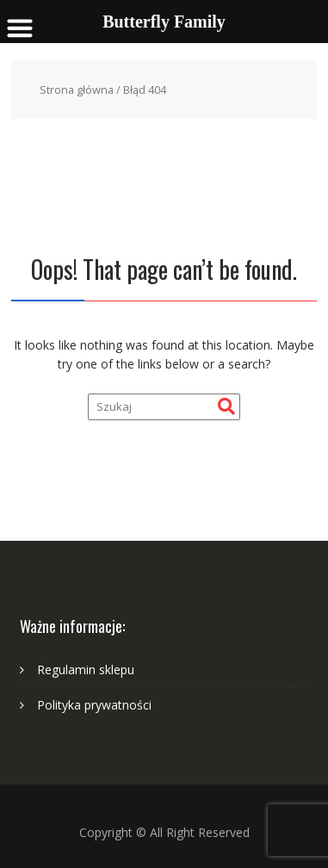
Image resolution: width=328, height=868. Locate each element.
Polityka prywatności (94, 705)
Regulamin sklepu (86, 670)
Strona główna (77, 90)
